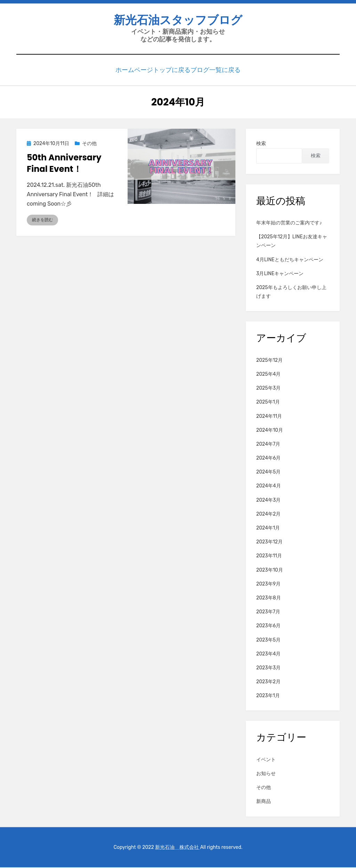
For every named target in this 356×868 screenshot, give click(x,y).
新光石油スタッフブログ (178, 21)
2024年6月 (268, 459)
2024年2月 (268, 515)
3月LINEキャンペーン (280, 274)
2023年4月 (268, 655)
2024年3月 (268, 501)
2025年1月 (268, 403)
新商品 (264, 802)
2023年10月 (270, 571)
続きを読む (42, 221)
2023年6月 (268, 627)
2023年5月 (268, 641)
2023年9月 (268, 585)
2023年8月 (269, 599)
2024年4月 (269, 487)
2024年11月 (269, 417)
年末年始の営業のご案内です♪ (289, 224)
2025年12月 (269, 361)
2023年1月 (268, 697)
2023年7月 (268, 613)
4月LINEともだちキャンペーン (290, 260)
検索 (261, 145)
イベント (266, 760)
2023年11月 (269, 557)
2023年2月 (268, 683)
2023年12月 (269, 543)
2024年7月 (268, 445)
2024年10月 (270, 431)
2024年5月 (268, 473)
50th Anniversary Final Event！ (64, 164)
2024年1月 (268, 529)
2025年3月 (268, 389)
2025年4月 (268, 375)
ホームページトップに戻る (152, 71)
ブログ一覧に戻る (215, 71)
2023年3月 (268, 668)
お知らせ (266, 775)
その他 (89, 145)
